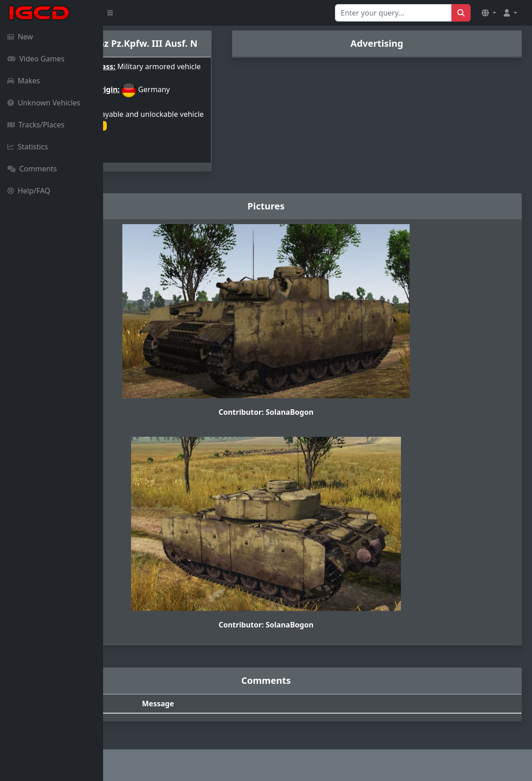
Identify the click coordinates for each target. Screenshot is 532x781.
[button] (489, 13)
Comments (32, 169)
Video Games (36, 59)
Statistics (28, 147)
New (20, 37)
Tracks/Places (36, 125)
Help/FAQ (29, 191)
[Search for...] (393, 13)
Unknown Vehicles (44, 103)
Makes (24, 81)
